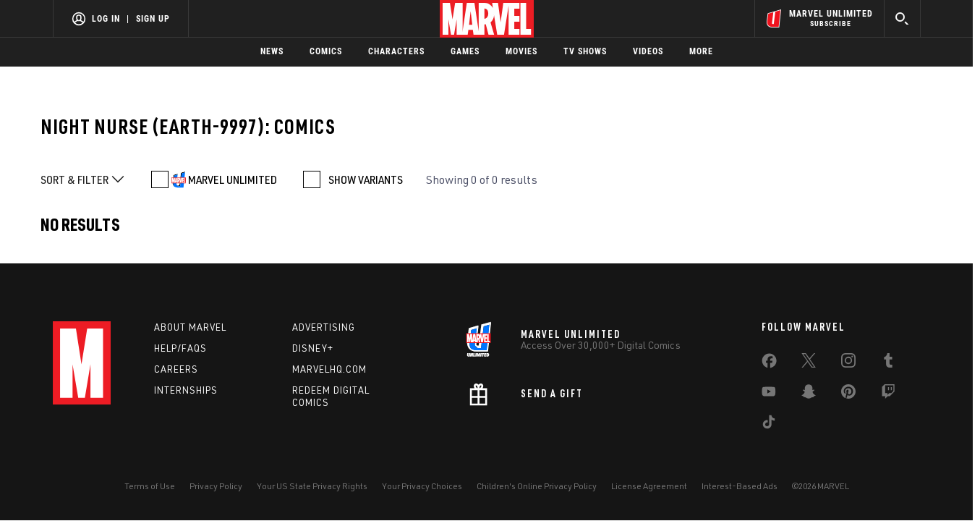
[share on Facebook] (769, 364)
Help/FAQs (180, 348)
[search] (902, 18)
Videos (648, 51)
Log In (106, 19)
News (272, 51)
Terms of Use (150, 486)
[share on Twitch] (888, 394)
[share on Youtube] (769, 394)
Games (465, 51)
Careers (176, 369)
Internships (186, 390)
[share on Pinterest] (848, 394)
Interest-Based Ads (740, 486)
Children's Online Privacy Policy (537, 486)
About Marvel (190, 327)
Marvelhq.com (329, 369)
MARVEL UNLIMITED (233, 179)
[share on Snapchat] (809, 394)
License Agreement (649, 486)
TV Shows (585, 51)
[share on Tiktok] (769, 425)
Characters (396, 51)
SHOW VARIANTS (366, 179)
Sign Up (153, 19)
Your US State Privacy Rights (312, 486)
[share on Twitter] (809, 363)
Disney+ (313, 348)
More (701, 51)
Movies (521, 51)
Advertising (324, 327)
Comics (326, 51)
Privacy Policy (216, 486)
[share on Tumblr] (888, 363)
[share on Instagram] (848, 363)
